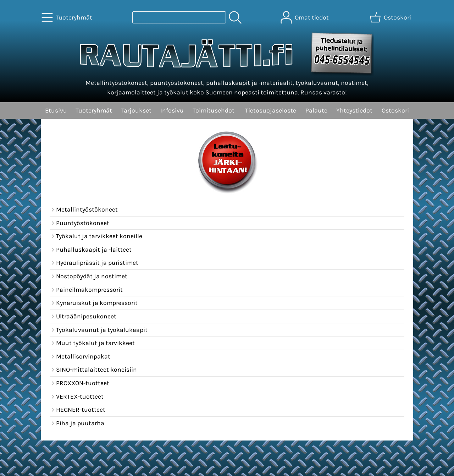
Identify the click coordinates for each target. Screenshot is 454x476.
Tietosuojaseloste (271, 110)
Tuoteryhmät (94, 110)
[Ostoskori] (391, 17)
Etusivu (56, 110)
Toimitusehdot (214, 110)
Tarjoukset (136, 110)
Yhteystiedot (354, 110)
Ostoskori (395, 110)
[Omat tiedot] (305, 17)
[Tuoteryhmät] (68, 17)
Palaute (316, 110)
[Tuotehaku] (179, 17)
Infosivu (172, 110)
